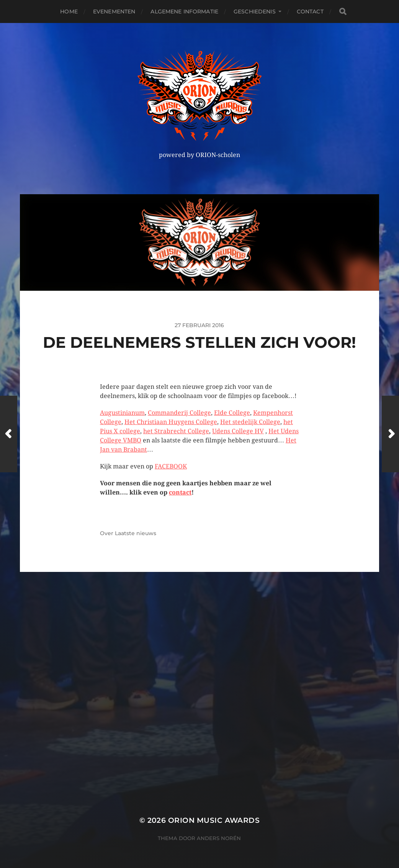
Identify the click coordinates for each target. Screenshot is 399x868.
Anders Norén (219, 838)
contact (180, 492)
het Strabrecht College (176, 431)
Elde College (232, 413)
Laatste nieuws (136, 533)
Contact (310, 11)
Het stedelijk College (250, 422)
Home (69, 11)
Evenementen (114, 11)
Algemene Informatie (184, 11)
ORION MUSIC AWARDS (214, 820)
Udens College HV (238, 431)
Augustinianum (122, 413)
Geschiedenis (255, 11)
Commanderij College (179, 413)
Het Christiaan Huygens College (171, 422)
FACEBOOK (171, 466)
